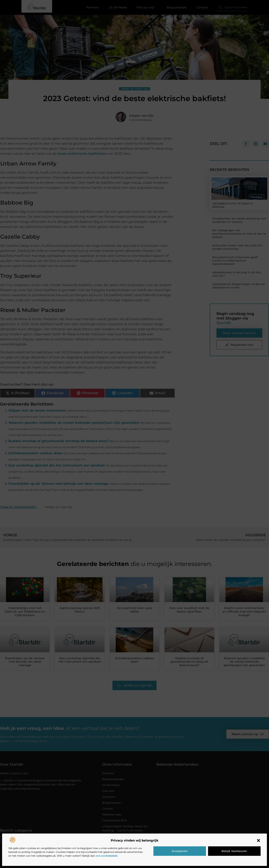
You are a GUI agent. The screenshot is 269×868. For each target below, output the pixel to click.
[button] (258, 840)
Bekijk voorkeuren (234, 851)
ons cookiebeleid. (107, 856)
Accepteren (180, 851)
